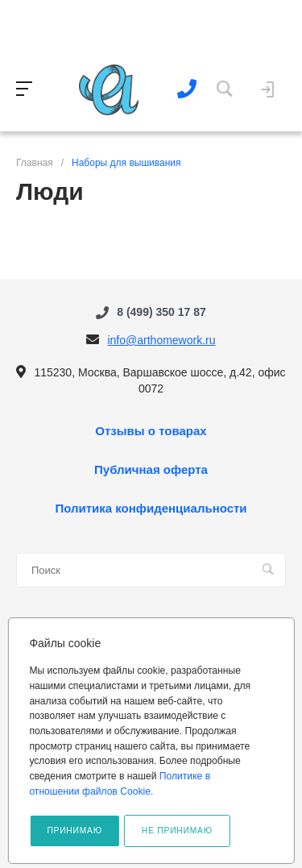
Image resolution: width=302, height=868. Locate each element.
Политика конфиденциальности (151, 509)
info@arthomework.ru (161, 340)
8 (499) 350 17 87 (161, 312)
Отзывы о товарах (151, 431)
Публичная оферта (151, 470)
